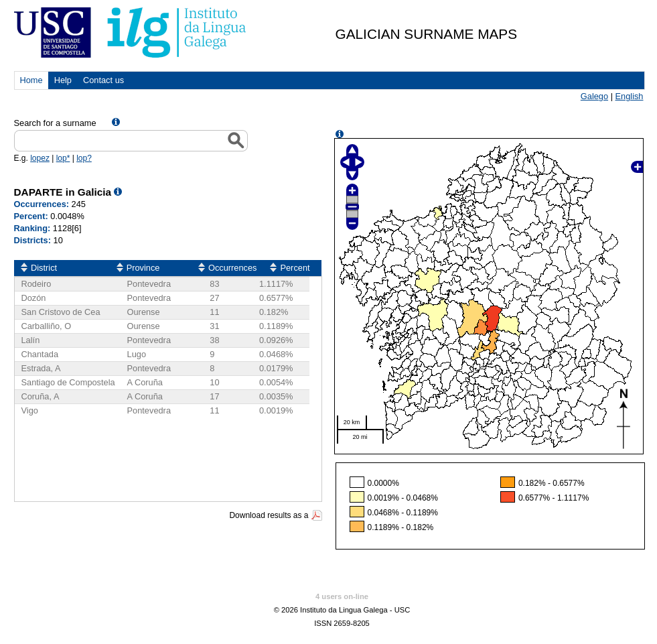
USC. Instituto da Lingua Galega (131, 33)
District (44, 268)
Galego (594, 96)
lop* (63, 158)
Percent (295, 268)
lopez (40, 158)
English (630, 96)
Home (31, 80)
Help (63, 80)
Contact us (103, 80)
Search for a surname (57, 123)
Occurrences (233, 268)
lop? (84, 158)
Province (143, 268)
